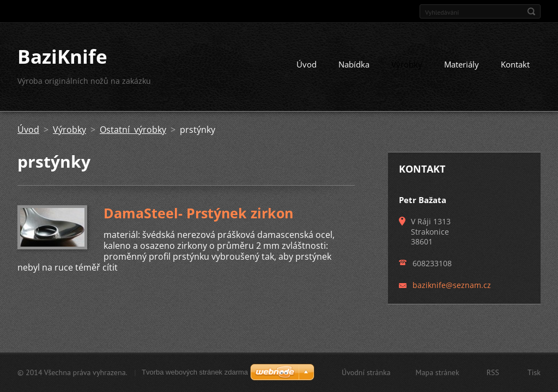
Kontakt (515, 64)
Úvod (307, 64)
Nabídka (354, 64)
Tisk (534, 372)
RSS (493, 372)
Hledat (531, 11)
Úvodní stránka (366, 372)
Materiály (462, 64)
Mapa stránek (438, 372)
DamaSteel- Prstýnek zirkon (198, 213)
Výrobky (407, 64)
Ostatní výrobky (133, 130)
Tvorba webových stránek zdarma (195, 372)
